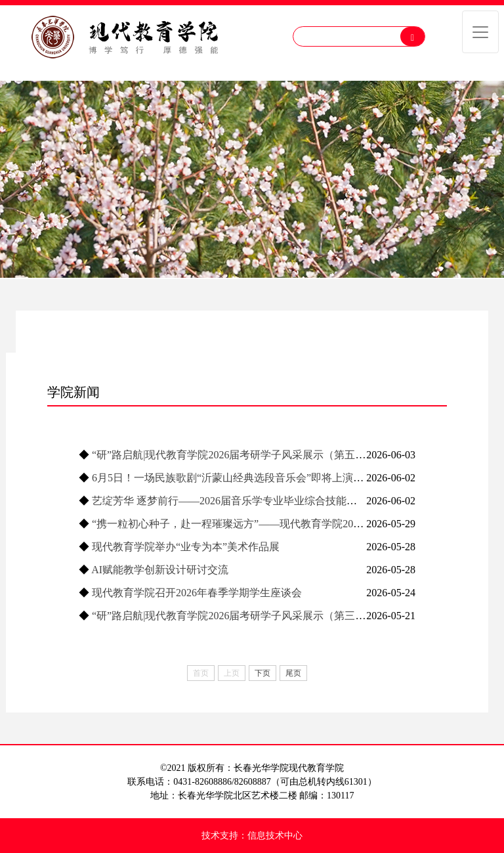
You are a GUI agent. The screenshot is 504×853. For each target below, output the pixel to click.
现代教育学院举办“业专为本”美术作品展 (186, 547)
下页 (262, 673)
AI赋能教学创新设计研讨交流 (160, 570)
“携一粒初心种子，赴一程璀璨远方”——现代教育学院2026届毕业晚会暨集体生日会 (285, 524)
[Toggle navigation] (480, 32)
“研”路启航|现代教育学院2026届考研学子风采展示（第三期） (234, 616)
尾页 (293, 673)
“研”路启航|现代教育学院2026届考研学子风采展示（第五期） (234, 455)
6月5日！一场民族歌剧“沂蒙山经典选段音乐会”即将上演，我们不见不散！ (264, 478)
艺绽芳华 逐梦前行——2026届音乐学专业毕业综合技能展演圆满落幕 (251, 501)
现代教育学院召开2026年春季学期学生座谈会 (197, 593)
